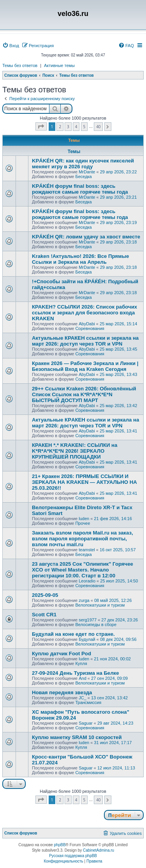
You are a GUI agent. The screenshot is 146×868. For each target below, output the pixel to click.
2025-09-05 (45, 595)
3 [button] (68, 127)
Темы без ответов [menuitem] (20, 65)
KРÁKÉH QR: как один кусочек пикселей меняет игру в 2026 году (83, 164)
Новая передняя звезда (62, 692)
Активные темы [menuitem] (59, 65)
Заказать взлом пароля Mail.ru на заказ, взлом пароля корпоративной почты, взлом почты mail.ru (83, 539)
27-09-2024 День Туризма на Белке (76, 673)
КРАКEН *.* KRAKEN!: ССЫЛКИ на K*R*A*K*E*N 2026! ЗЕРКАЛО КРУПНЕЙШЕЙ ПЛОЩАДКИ (75, 451)
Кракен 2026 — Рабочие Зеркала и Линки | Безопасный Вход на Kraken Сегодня (85, 366)
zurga (84, 600)
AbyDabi (87, 324)
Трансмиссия (88, 702)
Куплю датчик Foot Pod (62, 654)
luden (84, 519)
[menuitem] (11, 46)
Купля (81, 663)
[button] (41, 126)
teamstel (87, 550)
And (83, 678)
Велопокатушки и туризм (100, 605)
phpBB (60, 845)
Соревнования (90, 328)
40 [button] (98, 127)
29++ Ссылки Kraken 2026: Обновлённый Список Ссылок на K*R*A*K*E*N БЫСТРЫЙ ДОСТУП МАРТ (84, 394)
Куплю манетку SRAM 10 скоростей (77, 737)
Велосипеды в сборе (96, 625)
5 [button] (84, 127)
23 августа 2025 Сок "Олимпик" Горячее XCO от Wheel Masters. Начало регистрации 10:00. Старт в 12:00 (83, 570)
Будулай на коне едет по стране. (73, 634)
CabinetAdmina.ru (99, 850)
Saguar (85, 723)
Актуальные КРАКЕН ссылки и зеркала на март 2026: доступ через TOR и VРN (85, 341)
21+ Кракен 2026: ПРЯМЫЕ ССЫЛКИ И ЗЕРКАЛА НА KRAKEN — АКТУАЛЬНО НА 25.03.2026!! (84, 482)
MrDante (87, 172)
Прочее (83, 523)
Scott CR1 (44, 615)
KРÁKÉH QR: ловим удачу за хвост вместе (86, 237)
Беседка (83, 176)
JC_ (83, 698)
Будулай (87, 639)
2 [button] (60, 127)
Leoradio (87, 581)
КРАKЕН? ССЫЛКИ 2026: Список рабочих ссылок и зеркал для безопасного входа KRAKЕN (84, 313)
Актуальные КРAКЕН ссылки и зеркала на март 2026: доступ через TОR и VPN (85, 423)
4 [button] (76, 127)
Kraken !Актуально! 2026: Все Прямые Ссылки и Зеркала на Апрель (80, 259)
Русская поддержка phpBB (73, 856)
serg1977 (88, 620)
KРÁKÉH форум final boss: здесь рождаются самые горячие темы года (80, 189)
